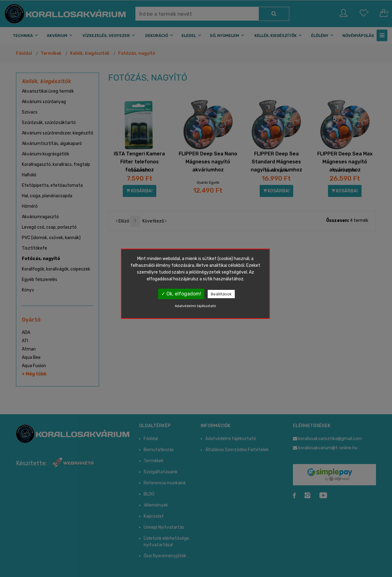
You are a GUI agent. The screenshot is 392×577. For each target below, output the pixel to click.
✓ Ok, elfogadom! (181, 294)
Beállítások (221, 294)
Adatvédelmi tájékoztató (195, 306)
